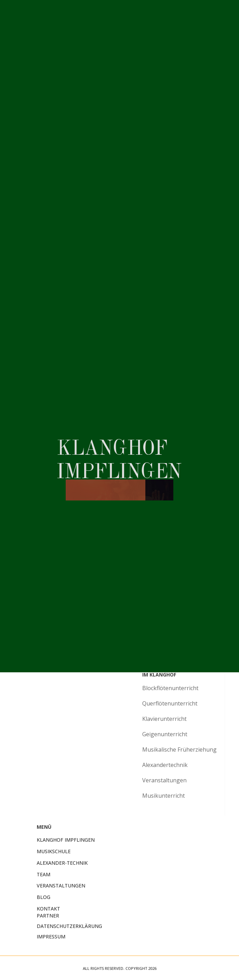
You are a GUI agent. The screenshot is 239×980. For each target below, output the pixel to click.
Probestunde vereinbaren (178, 585)
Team (44, 874)
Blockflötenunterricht (170, 688)
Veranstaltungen (164, 780)
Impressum (51, 937)
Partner (48, 916)
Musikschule (54, 851)
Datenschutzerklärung (69, 926)
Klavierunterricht (164, 719)
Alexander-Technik (62, 863)
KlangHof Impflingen (66, 840)
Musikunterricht (164, 796)
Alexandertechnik (165, 765)
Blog (44, 897)
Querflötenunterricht (170, 703)
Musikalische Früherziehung (179, 749)
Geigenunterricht (165, 734)
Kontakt (48, 909)
